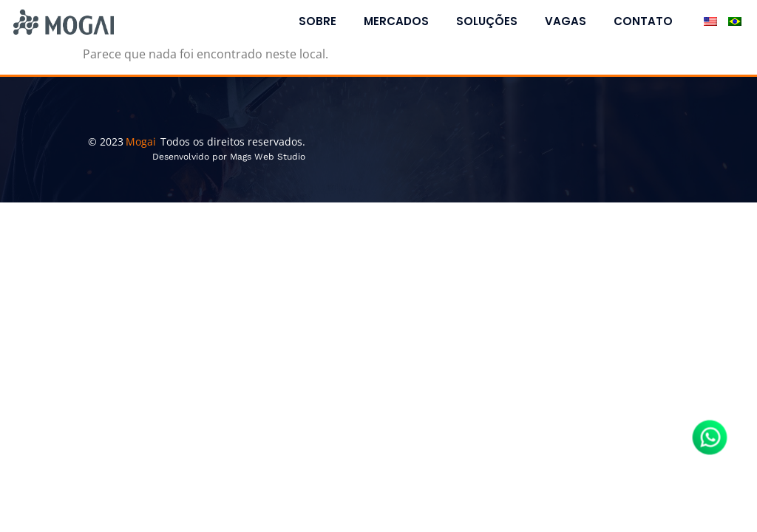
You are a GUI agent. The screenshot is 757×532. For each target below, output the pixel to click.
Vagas (566, 21)
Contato (643, 21)
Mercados (396, 21)
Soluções (487, 21)
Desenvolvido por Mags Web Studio (229, 157)
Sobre (318, 21)
